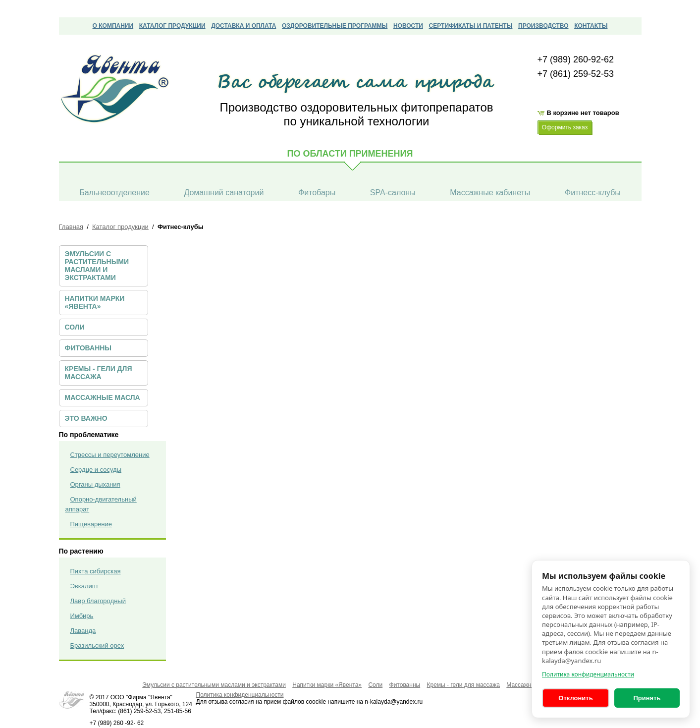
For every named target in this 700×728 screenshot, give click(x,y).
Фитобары (317, 193)
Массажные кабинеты (490, 193)
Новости (408, 26)
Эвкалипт (84, 586)
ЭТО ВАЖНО (86, 418)
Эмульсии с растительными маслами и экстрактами (97, 266)
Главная (71, 227)
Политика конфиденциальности (588, 674)
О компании (113, 26)
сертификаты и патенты (471, 26)
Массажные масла (103, 397)
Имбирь (82, 616)
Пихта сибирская (96, 571)
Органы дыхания (95, 484)
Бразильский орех (97, 645)
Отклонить (575, 698)
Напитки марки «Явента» (95, 302)
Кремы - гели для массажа (99, 373)
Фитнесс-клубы (593, 193)
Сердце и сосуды (96, 470)
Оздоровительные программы (335, 26)
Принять (647, 698)
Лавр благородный (98, 601)
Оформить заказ (565, 127)
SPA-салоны (393, 193)
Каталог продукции (172, 26)
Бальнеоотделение (114, 193)
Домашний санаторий (224, 193)
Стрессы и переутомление (110, 455)
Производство (543, 26)
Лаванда (83, 631)
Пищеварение (91, 524)
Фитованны (88, 348)
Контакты (591, 26)
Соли (75, 327)
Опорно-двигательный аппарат (101, 504)
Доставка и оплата (243, 26)
